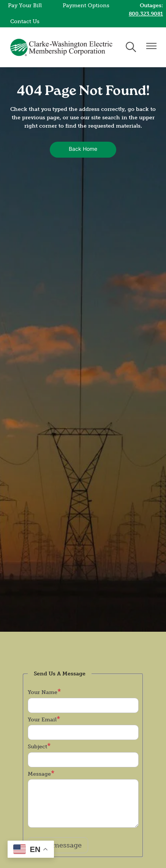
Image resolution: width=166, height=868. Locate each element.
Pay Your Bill (25, 6)
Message (39, 774)
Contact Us (25, 21)
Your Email (42, 720)
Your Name (43, 692)
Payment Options (86, 6)
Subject (37, 747)
